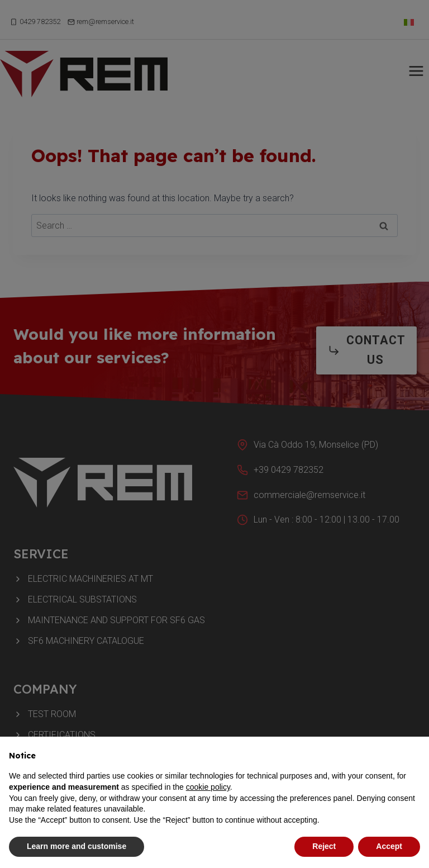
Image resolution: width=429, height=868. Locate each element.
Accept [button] (389, 846)
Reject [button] (324, 846)
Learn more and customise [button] (77, 846)
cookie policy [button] (208, 787)
